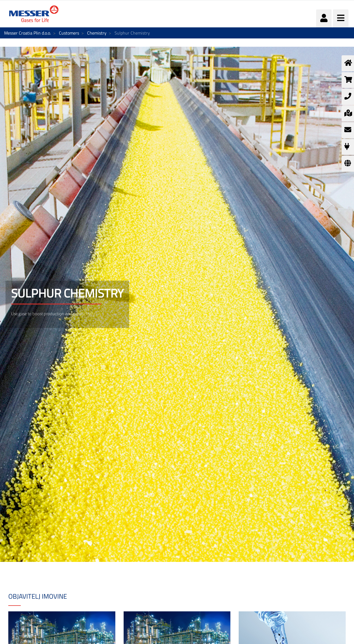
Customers (69, 33)
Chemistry (97, 33)
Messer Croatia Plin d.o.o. (28, 33)
